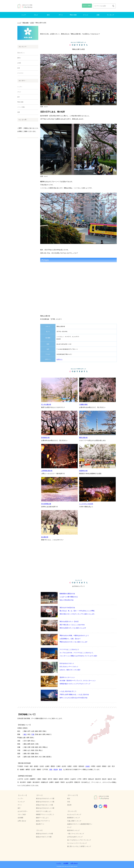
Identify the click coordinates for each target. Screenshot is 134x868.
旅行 (48, 15)
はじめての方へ (23, 811)
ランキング (110, 15)
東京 (25, 734)
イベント (86, 15)
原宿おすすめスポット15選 (44, 805)
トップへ (20, 87)
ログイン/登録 (87, 6)
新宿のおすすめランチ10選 (44, 834)
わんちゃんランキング (74, 814)
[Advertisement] (28, 173)
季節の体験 (73, 15)
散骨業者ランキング (74, 818)
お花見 (32, 23)
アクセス (48, 354)
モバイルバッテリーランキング (77, 843)
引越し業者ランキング (74, 821)
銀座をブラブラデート (43, 821)
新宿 (60, 769)
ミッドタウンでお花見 (86, 504)
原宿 (51, 769)
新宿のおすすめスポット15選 (45, 802)
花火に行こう (21, 53)
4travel (46, 107)
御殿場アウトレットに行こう (45, 814)
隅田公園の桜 (83, 438)
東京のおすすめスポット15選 (45, 799)
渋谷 (69, 802)
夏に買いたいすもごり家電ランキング (79, 846)
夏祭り (19, 58)
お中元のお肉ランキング (75, 837)
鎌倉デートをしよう (42, 818)
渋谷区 (88, 766)
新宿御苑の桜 (45, 438)
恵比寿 (56, 769)
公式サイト (48, 359)
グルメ (36, 15)
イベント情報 (21, 107)
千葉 (33, 734)
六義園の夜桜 (83, 404)
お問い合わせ (22, 821)
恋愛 (98, 15)
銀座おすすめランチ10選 (44, 837)
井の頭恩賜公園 (46, 504)
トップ (24, 15)
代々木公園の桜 (46, 404)
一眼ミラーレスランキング (76, 834)
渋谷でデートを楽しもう (44, 811)
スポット (48, 326)
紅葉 (19, 68)
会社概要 (20, 818)
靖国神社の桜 (83, 471)
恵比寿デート (40, 824)
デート (61, 15)
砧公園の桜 (45, 537)
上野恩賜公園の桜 (47, 471)
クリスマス (20, 73)
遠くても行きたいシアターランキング (79, 840)
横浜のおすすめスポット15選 (45, 808)
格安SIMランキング (73, 830)
